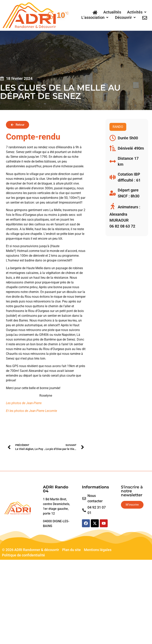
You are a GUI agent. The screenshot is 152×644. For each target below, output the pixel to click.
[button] (137, 12)
